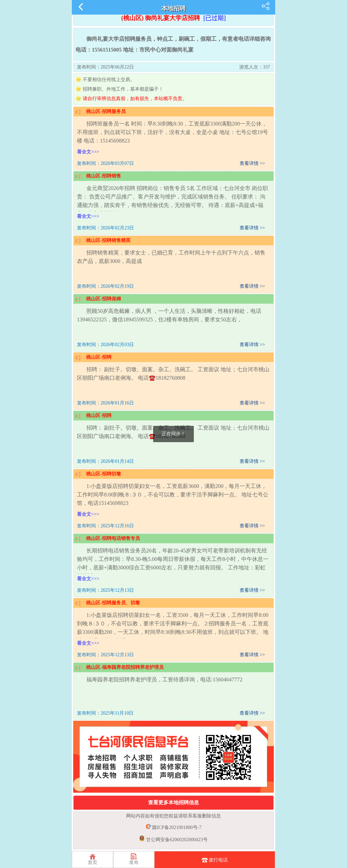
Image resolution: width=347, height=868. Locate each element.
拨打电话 (215, 861)
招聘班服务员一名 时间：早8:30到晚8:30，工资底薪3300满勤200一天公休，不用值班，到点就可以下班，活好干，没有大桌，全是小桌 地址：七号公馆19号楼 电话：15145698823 (172, 132)
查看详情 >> (252, 163)
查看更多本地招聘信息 (173, 803)
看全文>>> (88, 152)
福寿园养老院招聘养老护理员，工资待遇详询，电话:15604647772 (164, 680)
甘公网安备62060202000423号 (176, 840)
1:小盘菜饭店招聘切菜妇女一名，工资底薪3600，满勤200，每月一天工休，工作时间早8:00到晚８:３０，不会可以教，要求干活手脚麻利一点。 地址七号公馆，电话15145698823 (173, 495)
